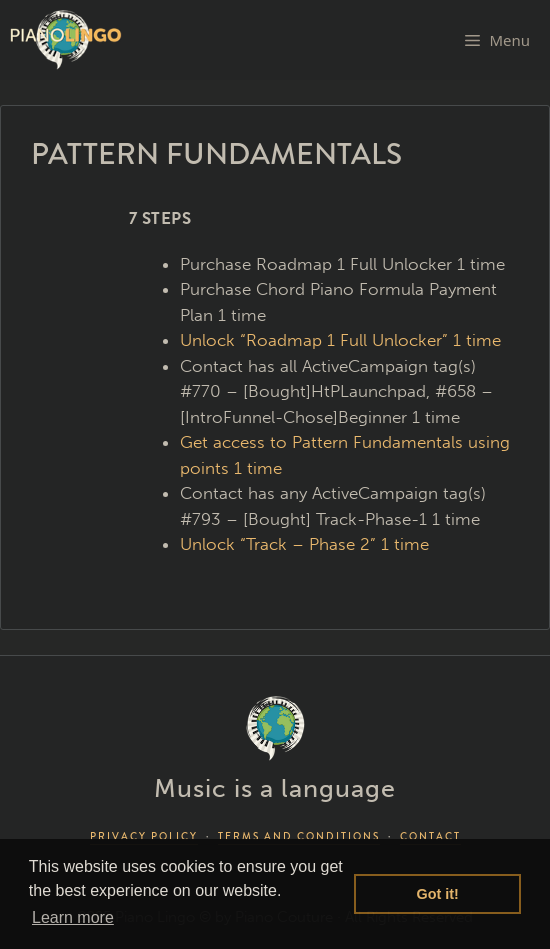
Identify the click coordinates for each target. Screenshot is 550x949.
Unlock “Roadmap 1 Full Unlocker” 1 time (340, 340)
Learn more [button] (73, 917)
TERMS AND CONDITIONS (299, 836)
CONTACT (430, 836)
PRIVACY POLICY (144, 836)
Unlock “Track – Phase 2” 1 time (304, 544)
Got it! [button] (438, 894)
